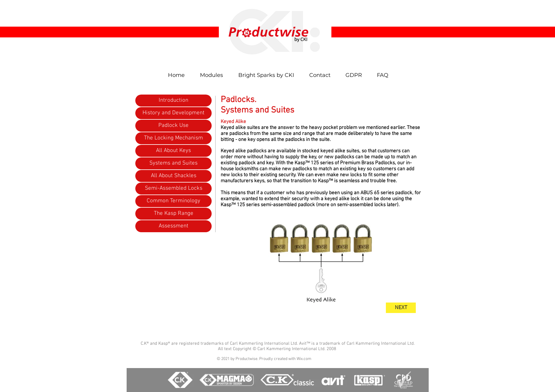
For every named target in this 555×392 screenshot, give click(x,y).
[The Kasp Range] (173, 214)
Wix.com (304, 359)
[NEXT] (401, 308)
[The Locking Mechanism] (173, 138)
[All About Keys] (173, 151)
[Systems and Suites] (173, 163)
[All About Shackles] (173, 176)
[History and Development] (173, 113)
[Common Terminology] (173, 201)
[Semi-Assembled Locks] (173, 189)
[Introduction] (173, 101)
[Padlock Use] (173, 126)
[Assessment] (173, 226)
